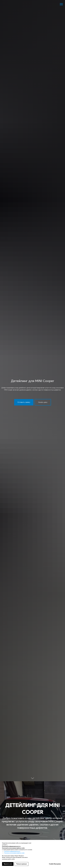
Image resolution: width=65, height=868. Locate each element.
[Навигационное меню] (61, 4)
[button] (24, 402)
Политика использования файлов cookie (14, 853)
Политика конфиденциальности (12, 851)
